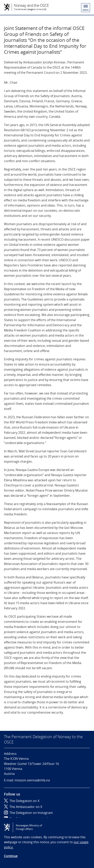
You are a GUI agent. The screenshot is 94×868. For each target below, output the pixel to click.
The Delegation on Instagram (28, 813)
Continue (11, 856)
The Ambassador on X (23, 807)
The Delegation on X (22, 801)
